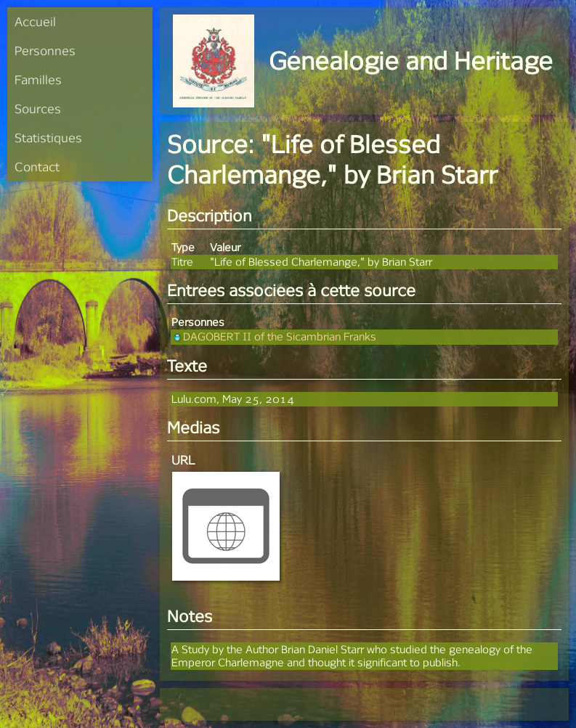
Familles (38, 79)
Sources (38, 109)
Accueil (35, 21)
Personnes (45, 50)
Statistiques (48, 138)
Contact (37, 167)
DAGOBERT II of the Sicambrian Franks (274, 336)
